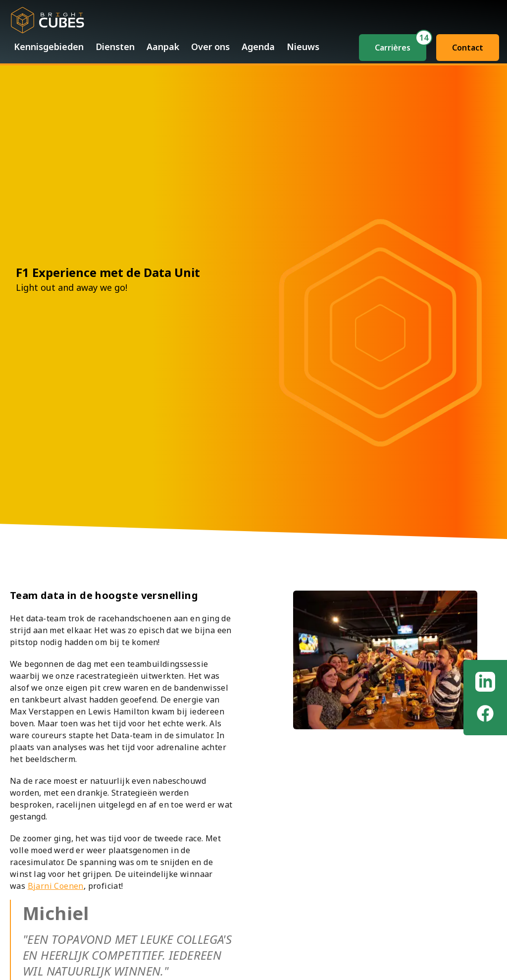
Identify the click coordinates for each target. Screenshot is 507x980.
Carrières (393, 48)
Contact (468, 48)
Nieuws (303, 47)
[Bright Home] (48, 18)
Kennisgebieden (49, 47)
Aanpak (163, 47)
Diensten (115, 47)
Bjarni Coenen (56, 886)
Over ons (210, 47)
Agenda (258, 47)
